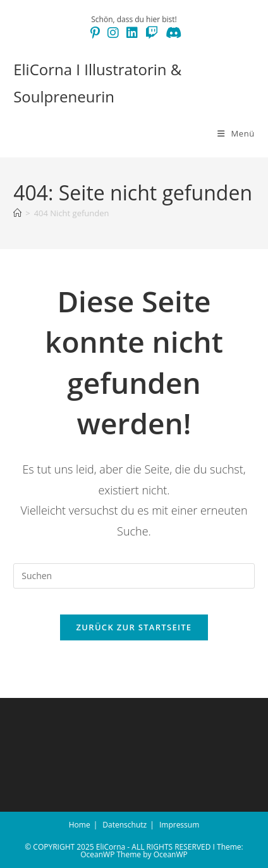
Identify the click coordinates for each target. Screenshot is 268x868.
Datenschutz (125, 825)
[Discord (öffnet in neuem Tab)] (172, 33)
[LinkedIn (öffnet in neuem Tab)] (132, 33)
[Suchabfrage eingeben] (134, 576)
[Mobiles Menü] (236, 133)
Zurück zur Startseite (134, 627)
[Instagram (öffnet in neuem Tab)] (113, 33)
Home (80, 825)
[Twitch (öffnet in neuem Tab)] (152, 33)
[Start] (17, 213)
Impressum (179, 825)
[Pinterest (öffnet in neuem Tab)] (95, 33)
